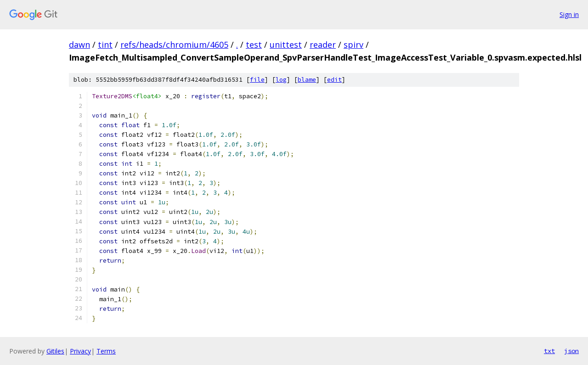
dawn (79, 45)
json (571, 351)
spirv (353, 45)
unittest (286, 45)
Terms (106, 351)
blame (307, 80)
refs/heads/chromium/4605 (174, 45)
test (254, 45)
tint (105, 45)
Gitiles (55, 351)
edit (334, 80)
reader (323, 45)
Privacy (80, 351)
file (257, 80)
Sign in (569, 14)
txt (549, 351)
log (281, 80)
